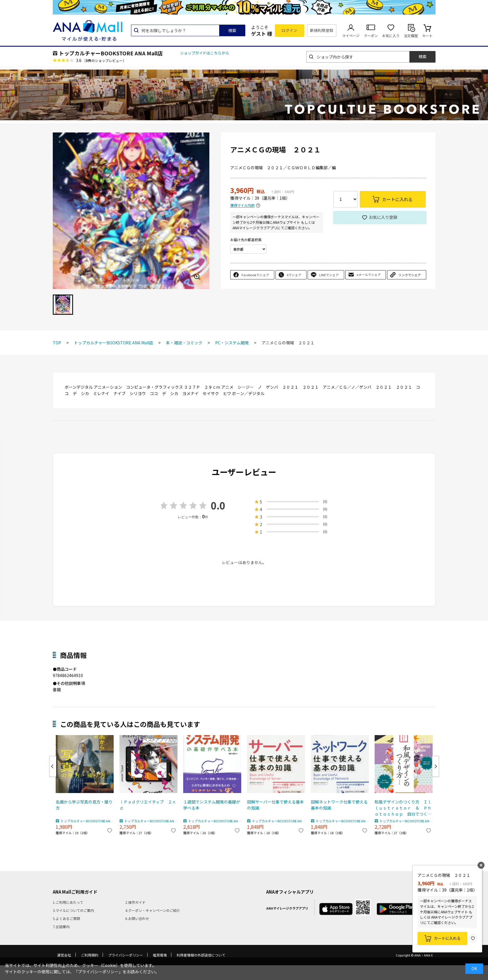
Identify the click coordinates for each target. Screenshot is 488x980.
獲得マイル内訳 (242, 205)
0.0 (218, 505)
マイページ (351, 36)
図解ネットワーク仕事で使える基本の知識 (339, 805)
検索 (232, 30)
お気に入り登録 (383, 217)
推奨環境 (160, 955)
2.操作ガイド (135, 902)
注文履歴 (411, 36)
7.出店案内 (61, 927)
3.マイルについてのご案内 (73, 910)
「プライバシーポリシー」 (98, 972)
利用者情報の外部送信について (201, 955)
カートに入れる (447, 938)
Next (436, 766)
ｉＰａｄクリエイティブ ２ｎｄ (148, 805)
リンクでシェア (410, 275)
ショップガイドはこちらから (205, 53)
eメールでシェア (369, 274)
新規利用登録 (322, 30)
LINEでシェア (329, 275)
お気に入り (391, 36)
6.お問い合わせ (137, 918)
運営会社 (64, 955)
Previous (53, 766)
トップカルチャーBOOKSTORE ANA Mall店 (111, 53)
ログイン (289, 30)
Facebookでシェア (255, 275)
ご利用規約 (90, 955)
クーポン (371, 36)
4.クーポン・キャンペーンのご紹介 (153, 910)
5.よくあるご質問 (66, 918)
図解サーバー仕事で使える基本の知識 (275, 805)
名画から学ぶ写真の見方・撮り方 (84, 805)
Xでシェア (294, 275)
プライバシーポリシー (126, 955)
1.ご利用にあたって (68, 902)
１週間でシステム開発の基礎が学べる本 (212, 805)
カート (427, 36)
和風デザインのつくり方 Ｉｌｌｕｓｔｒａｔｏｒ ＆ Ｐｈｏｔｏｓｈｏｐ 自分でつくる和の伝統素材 (403, 808)
